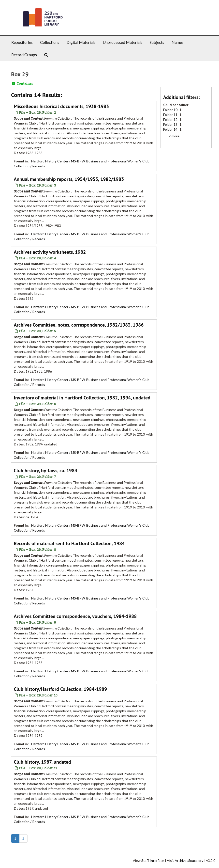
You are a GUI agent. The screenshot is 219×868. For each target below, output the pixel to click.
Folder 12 (171, 119)
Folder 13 (171, 124)
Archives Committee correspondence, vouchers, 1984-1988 (75, 616)
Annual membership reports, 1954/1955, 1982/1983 (69, 179)
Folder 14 (171, 129)
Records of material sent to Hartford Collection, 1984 (69, 543)
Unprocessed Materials (123, 42)
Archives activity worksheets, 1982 (50, 252)
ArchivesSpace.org (189, 860)
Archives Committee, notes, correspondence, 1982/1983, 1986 (79, 325)
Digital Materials (81, 42)
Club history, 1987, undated (42, 762)
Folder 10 (171, 110)
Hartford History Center (50, 161)
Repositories (22, 42)
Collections (50, 42)
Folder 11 (171, 115)
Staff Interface (153, 860)
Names (178, 42)
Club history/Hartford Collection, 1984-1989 (60, 689)
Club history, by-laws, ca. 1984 (45, 471)
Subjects (157, 42)
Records (39, 166)
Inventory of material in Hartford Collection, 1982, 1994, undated (82, 398)
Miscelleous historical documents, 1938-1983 (61, 106)
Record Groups (24, 55)
